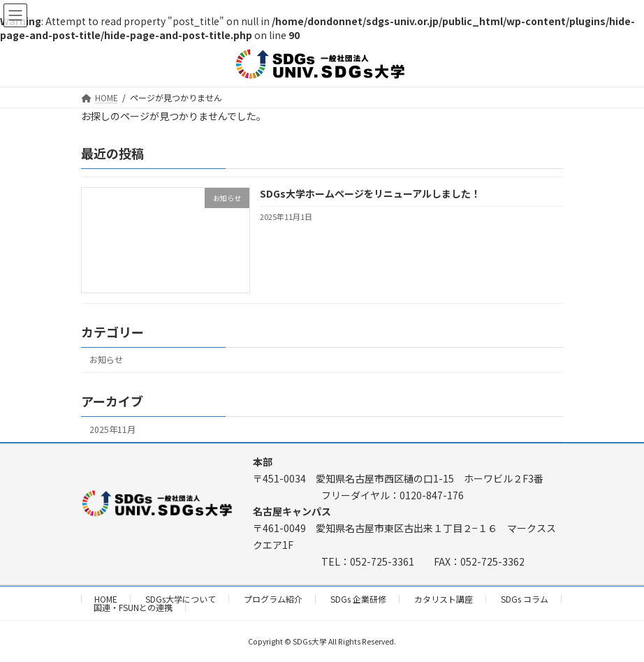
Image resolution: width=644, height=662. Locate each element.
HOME (106, 599)
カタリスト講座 (444, 599)
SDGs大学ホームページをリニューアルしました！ (370, 193)
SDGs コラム (525, 599)
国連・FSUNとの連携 (133, 607)
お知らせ (106, 360)
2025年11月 (112, 429)
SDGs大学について (181, 599)
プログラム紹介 (273, 599)
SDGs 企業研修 (358, 599)
